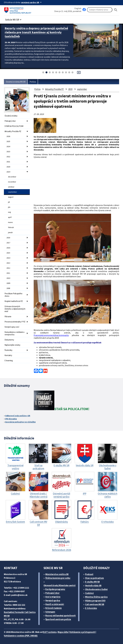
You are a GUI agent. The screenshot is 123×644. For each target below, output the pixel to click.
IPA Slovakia (11, 419)
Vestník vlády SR (93, 586)
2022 (8, 157)
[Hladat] (116, 10)
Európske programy (55, 589)
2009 (8, 283)
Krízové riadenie (54, 608)
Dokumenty (9, 340)
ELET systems (50, 632)
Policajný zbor (10, 121)
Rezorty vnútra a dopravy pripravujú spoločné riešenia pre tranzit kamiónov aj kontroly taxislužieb (36, 32)
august (11, 197)
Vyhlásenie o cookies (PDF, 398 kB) (21, 636)
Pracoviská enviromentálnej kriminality (51, 335)
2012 (8, 268)
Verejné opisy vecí (12, 327)
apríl (10, 217)
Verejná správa (53, 601)
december (12, 177)
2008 (8, 288)
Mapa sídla (63, 632)
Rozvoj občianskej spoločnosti (61, 616)
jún (9, 207)
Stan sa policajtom (95, 578)
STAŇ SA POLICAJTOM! (14, 126)
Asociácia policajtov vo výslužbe (20, 422)
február (11, 227)
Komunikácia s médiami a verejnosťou (14, 333)
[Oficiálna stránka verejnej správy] (32, 2)
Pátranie (8, 316)
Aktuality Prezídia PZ (13, 131)
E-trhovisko (91, 608)
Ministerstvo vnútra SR (57, 574)
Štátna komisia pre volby (58, 578)
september (12, 192)
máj (9, 212)
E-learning (9, 360)
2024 (8, 146)
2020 (8, 167)
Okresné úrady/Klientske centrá (59, 585)
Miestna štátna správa (96, 597)
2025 (8, 141)
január (10, 232)
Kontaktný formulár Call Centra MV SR (20, 614)
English (78, 8)
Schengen (50, 612)
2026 (8, 136)
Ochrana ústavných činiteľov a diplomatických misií (15, 309)
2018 (8, 238)
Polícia (33, 82)
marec (11, 222)
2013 (8, 263)
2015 (8, 253)
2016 (8, 248)
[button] (14, 19)
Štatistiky (8, 350)
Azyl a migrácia (53, 597)
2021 (8, 162)
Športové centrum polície (58, 619)
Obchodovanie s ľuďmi (96, 589)
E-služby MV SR (92, 582)
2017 (8, 243)
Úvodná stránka (11, 116)
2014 (8, 258)
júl (9, 202)
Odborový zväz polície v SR (18, 416)
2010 (8, 278)
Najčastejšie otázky (12, 345)
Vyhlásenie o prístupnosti (82, 632)
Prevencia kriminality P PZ (15, 322)
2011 (8, 273)
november (12, 182)
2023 (8, 152)
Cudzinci (89, 593)
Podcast (89, 574)
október (11, 187)
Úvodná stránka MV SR (16, 82)
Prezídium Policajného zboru (13, 295)
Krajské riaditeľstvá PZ (14, 301)
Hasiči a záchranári (55, 604)
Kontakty (8, 355)
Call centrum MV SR (95, 604)
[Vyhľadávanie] (100, 10)
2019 (8, 172)
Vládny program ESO (95, 601)
